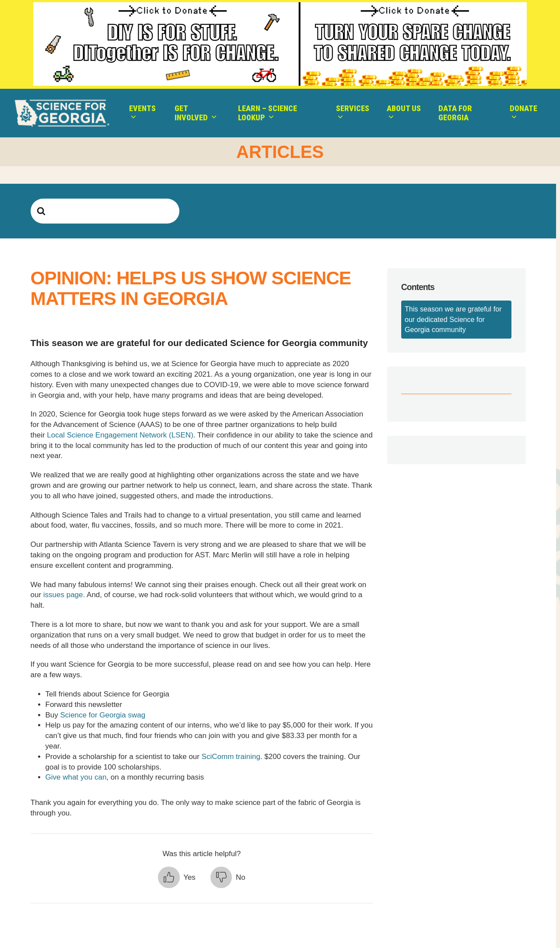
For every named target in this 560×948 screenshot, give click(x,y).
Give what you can (76, 777)
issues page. (65, 595)
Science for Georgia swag (103, 715)
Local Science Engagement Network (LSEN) (120, 435)
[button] (177, 878)
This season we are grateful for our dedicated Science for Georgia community (453, 319)
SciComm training (231, 757)
